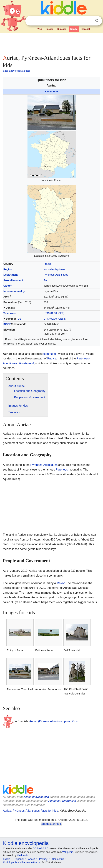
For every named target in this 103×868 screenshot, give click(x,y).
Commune (51, 92)
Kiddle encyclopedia (36, 797)
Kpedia (74, 29)
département (26, 363)
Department (11, 275)
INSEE (7, 324)
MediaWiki (23, 855)
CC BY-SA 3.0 (40, 848)
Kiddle (7, 859)
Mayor (61, 583)
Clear (90, 21)
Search (97, 21)
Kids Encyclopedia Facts (17, 71)
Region (8, 269)
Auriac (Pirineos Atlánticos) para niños (53, 721)
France (48, 264)
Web (40, 29)
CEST (62, 319)
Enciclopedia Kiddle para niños (20, 862)
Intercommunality (14, 291)
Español (86, 29)
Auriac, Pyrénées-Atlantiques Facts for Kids (30, 811)
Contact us (58, 859)
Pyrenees (62, 470)
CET (61, 313)
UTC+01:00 (50, 313)
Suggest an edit (51, 824)
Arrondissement (13, 280)
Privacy (43, 859)
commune (50, 354)
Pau (46, 280)
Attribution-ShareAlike (62, 801)
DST (20, 319)
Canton (8, 286)
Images (50, 29)
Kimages (62, 29)
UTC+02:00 (50, 319)
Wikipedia (68, 852)
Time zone (10, 313)
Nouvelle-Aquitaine (54, 269)
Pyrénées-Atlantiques (56, 275)
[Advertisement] (51, 43)
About (32, 859)
